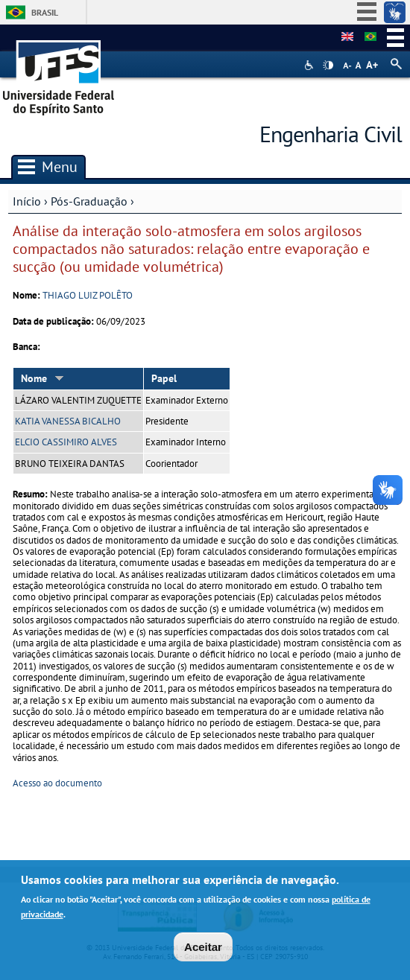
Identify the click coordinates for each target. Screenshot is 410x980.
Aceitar (203, 950)
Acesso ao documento (57, 783)
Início (27, 201)
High (328, 66)
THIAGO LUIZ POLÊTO (88, 295)
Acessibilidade (310, 65)
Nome (42, 378)
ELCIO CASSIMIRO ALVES (66, 442)
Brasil (45, 12)
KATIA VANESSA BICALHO (68, 421)
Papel (164, 378)
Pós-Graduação (89, 201)
